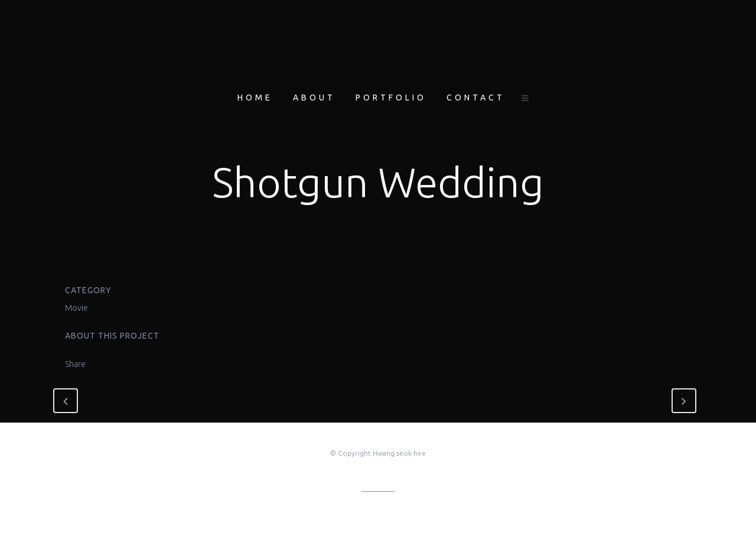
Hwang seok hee (399, 453)
